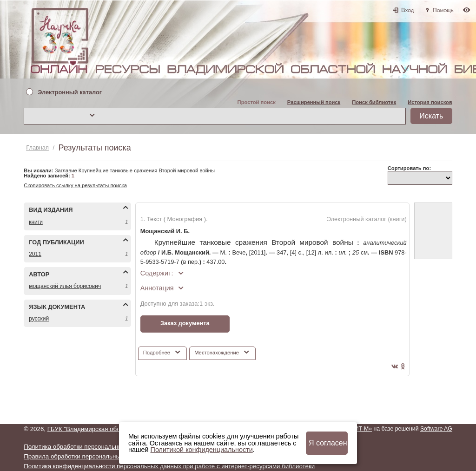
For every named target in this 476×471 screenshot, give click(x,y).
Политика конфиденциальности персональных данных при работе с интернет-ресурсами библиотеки (169, 466)
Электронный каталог (70, 93)
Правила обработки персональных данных (85, 456)
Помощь (443, 10)
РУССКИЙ (39, 319)
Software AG (436, 429)
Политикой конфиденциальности (202, 450)
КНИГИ (36, 222)
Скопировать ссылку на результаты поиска (75, 185)
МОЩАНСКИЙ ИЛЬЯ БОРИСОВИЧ (65, 286)
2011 (35, 254)
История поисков (430, 102)
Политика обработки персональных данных (86, 447)
